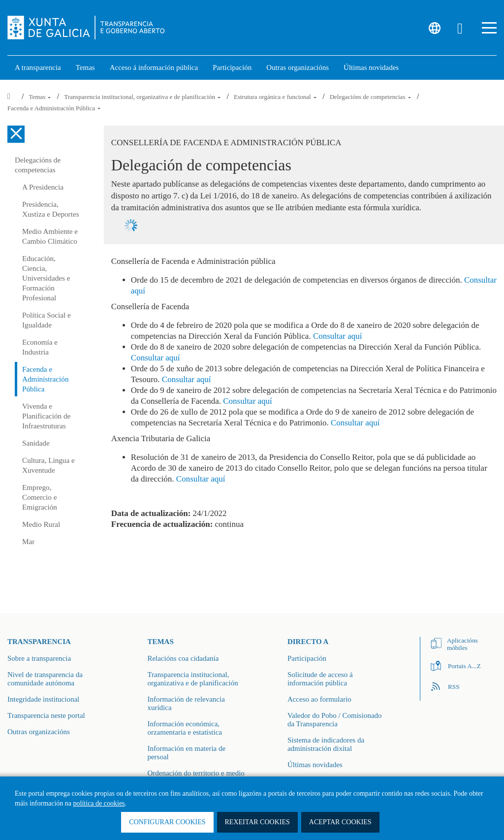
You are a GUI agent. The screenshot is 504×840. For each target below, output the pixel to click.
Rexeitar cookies (257, 822)
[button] (489, 28)
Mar (28, 541)
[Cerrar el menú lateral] (16, 134)
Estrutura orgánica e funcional (276, 97)
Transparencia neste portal (46, 715)
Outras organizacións (39, 732)
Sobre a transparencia (39, 658)
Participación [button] (232, 67)
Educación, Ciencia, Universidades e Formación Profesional (46, 278)
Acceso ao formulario (319, 699)
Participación (307, 658)
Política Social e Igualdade (47, 320)
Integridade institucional (43, 699)
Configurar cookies (167, 822)
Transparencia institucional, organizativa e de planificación (143, 97)
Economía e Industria (40, 347)
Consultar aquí (338, 336)
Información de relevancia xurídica (186, 703)
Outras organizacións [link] (298, 67)
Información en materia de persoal (186, 753)
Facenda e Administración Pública (54, 108)
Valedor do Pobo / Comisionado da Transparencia (335, 720)
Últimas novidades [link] (371, 67)
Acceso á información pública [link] (154, 67)
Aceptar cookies (340, 822)
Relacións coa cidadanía (183, 658)
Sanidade (36, 443)
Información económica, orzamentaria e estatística (185, 728)
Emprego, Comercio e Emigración (40, 497)
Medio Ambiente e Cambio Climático (50, 236)
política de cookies (99, 803)
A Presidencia (43, 187)
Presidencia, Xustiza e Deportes (51, 209)
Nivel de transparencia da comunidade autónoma (45, 679)
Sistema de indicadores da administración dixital (326, 744)
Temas (40, 97)
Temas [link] (85, 67)
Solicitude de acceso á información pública (320, 679)
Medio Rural (41, 524)
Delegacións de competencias (371, 97)
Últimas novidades (315, 765)
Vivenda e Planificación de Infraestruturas (46, 416)
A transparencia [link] (38, 67)
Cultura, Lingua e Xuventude (48, 465)
